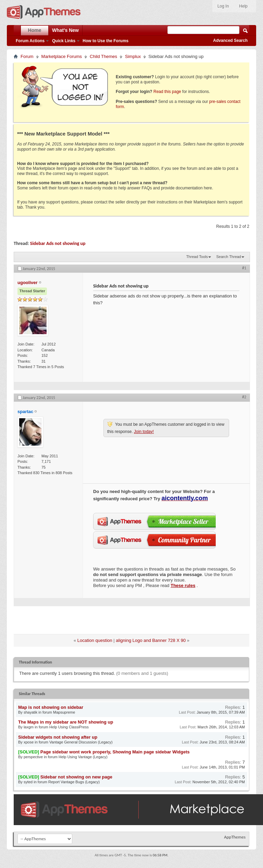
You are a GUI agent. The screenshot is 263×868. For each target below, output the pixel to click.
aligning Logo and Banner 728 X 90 (151, 640)
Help (243, 6)
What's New (65, 30)
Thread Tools (197, 257)
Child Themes (103, 56)
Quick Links (64, 41)
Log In (223, 6)
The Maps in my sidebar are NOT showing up (66, 722)
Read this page (167, 92)
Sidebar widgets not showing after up (58, 737)
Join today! (144, 432)
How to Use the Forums (105, 41)
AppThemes (235, 837)
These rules (183, 585)
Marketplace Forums (62, 56)
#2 (244, 397)
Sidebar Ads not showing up (58, 243)
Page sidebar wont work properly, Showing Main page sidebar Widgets (115, 752)
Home (35, 30)
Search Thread (229, 257)
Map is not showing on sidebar (51, 707)
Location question (95, 640)
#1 (244, 268)
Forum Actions (30, 41)
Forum (27, 56)
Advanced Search (230, 40)
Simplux (133, 56)
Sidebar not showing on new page (76, 777)
